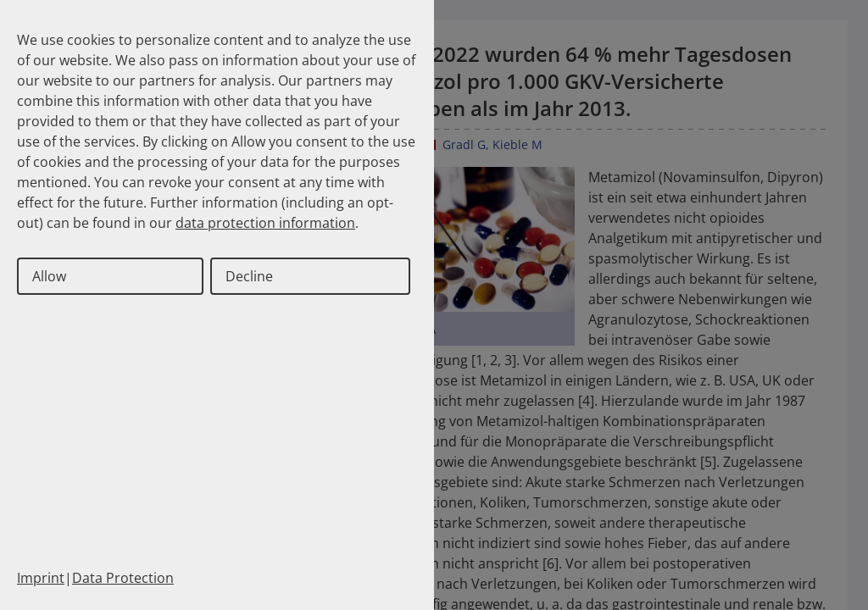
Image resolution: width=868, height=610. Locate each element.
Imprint (41, 578)
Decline (249, 276)
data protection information (265, 223)
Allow (49, 276)
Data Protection (123, 578)
